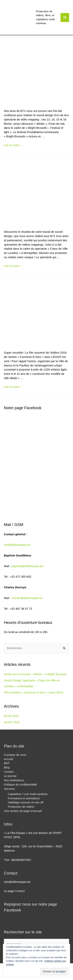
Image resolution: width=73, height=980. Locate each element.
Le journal (10, 776)
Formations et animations (24, 798)
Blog (7, 767)
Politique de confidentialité (20, 785)
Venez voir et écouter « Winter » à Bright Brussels (35, 674)
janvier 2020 (12, 722)
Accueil (8, 759)
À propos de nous (15, 755)
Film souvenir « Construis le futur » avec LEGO (34, 692)
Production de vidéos (21, 807)
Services (9, 789)
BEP (7, 763)
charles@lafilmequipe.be (27, 598)
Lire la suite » (12, 145)
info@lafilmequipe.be (17, 545)
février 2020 (11, 716)
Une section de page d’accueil (23, 811)
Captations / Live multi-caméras (28, 794)
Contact (9, 772)
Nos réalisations (14, 780)
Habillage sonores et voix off (26, 802)
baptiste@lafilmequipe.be (27, 566)
